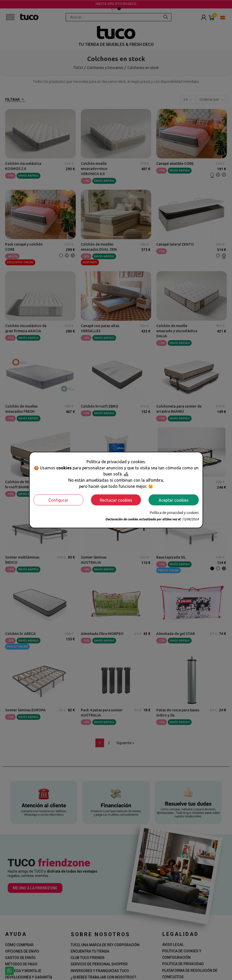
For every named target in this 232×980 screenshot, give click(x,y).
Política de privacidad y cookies (174, 513)
